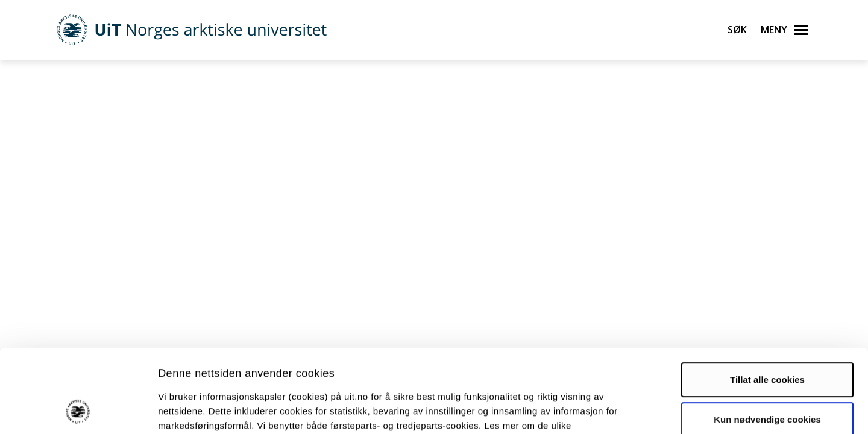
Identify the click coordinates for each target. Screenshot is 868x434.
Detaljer (642, 410)
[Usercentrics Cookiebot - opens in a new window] (78, 410)
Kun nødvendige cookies (767, 341)
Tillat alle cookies (767, 302)
